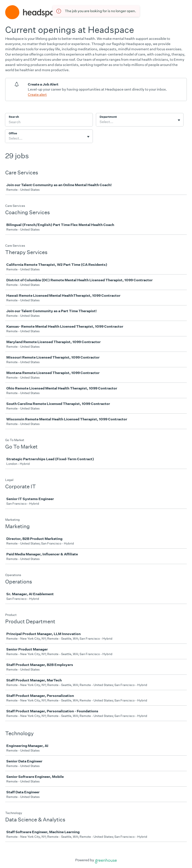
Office (13, 133)
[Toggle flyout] (179, 120)
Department (108, 117)
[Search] (49, 123)
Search (14, 117)
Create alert (37, 95)
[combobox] (100, 122)
